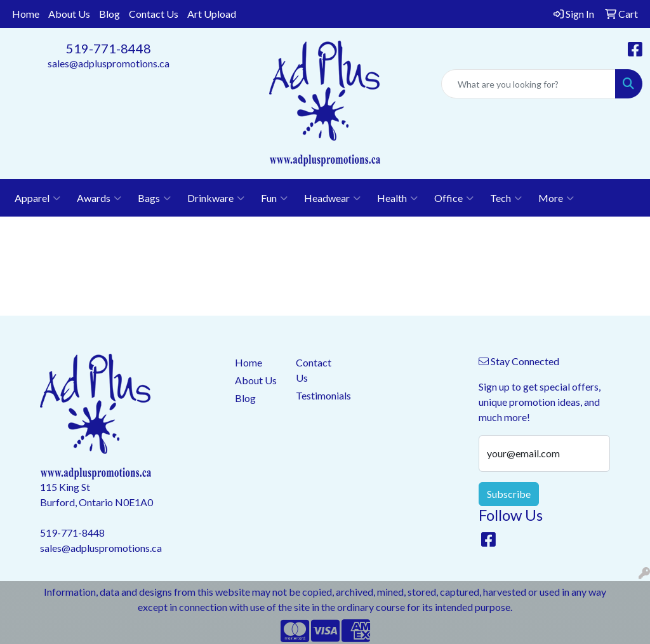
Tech (506, 198)
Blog (109, 14)
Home (26, 14)
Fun (274, 198)
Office (454, 198)
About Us (69, 14)
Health (397, 198)
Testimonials (319, 395)
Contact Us (154, 14)
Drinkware (216, 198)
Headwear (332, 198)
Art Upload (212, 14)
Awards (99, 198)
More (556, 198)
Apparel (37, 198)
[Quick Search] (528, 84)
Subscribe (509, 494)
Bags (154, 198)
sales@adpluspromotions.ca (109, 63)
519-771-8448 (109, 48)
